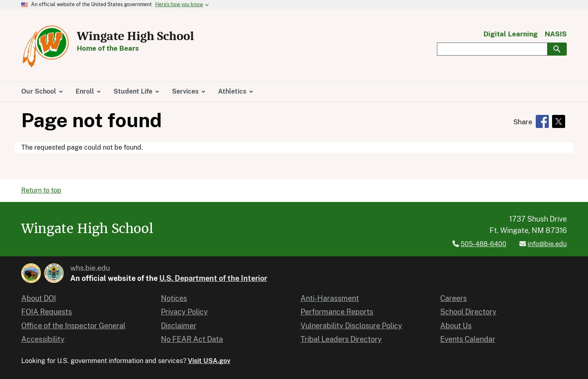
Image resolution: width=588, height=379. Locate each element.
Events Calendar (468, 339)
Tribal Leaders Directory (341, 339)
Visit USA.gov (209, 361)
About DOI (39, 298)
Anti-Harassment (330, 298)
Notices (174, 298)
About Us (456, 326)
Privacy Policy (184, 312)
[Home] (46, 66)
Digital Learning (511, 34)
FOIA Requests (47, 312)
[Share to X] (559, 121)
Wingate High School (135, 36)
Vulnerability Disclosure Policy (351, 326)
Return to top (41, 190)
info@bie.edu (547, 244)
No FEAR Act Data (192, 339)
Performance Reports (337, 312)
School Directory (468, 312)
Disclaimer (179, 326)
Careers (453, 298)
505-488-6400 (483, 244)
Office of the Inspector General (73, 326)
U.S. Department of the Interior (213, 278)
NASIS (556, 34)
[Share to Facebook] (542, 121)
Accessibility (43, 339)
